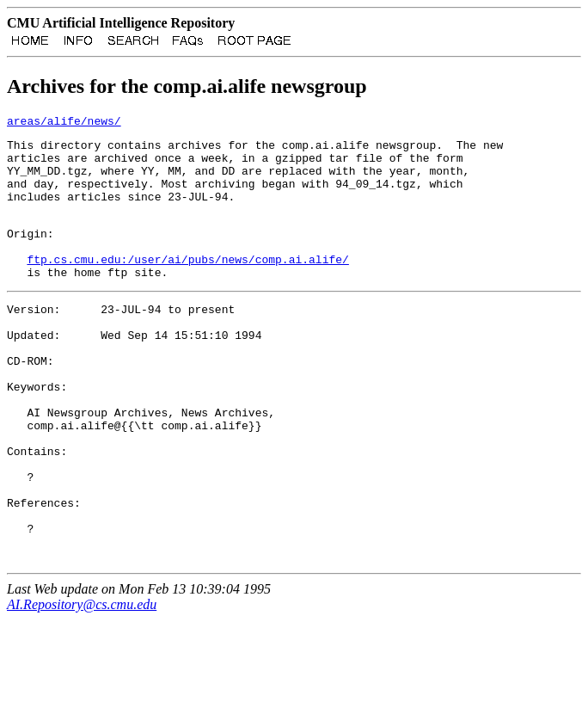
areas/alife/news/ (64, 126)
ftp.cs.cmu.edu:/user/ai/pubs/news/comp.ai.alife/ (187, 287)
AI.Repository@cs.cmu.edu (82, 687)
